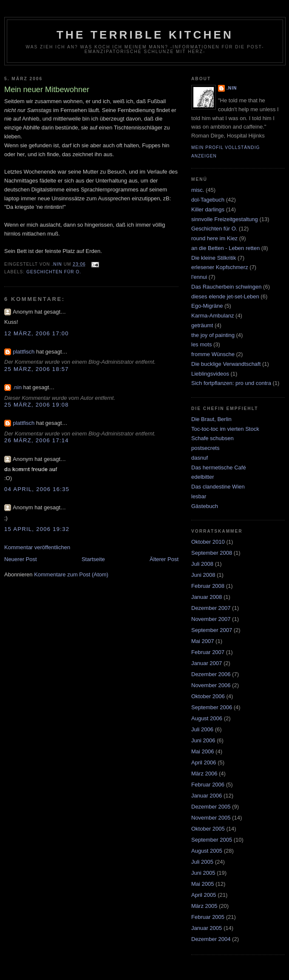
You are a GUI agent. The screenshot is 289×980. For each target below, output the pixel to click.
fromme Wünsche (213, 354)
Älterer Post (164, 559)
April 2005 (204, 895)
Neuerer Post (21, 559)
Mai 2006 (203, 751)
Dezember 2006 (211, 674)
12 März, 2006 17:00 (37, 333)
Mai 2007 (203, 641)
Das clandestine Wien (218, 487)
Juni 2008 (203, 575)
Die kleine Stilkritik (214, 258)
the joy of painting (213, 335)
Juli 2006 (202, 729)
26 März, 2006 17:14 (37, 440)
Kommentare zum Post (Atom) (71, 574)
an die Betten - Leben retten (225, 248)
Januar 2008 (207, 597)
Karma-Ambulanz (212, 316)
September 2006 (212, 707)
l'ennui (199, 277)
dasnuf (200, 458)
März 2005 (204, 906)
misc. (198, 190)
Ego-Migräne (207, 306)
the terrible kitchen (145, 35)
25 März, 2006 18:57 (37, 369)
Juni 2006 (203, 740)
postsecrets (205, 448)
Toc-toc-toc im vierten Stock (225, 429)
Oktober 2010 (208, 542)
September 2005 (212, 840)
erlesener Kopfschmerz (220, 267)
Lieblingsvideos (210, 374)
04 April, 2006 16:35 (37, 489)
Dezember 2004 (211, 939)
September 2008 (212, 553)
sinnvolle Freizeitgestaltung (225, 219)
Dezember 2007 (211, 608)
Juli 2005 (202, 862)
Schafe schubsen (212, 438)
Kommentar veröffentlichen (37, 547)
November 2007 (211, 619)
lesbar (199, 496)
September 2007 (212, 630)
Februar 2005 (208, 917)
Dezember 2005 (211, 807)
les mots (201, 344)
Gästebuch (205, 506)
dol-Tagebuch (208, 200)
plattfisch (24, 352)
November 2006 (211, 685)
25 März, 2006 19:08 (37, 405)
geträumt (202, 325)
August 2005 (207, 851)
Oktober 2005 (208, 829)
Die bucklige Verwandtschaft (226, 364)
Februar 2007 (208, 652)
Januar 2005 (207, 928)
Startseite (93, 559)
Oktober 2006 (208, 696)
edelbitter (203, 477)
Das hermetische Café (219, 468)
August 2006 (207, 718)
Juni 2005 (203, 873)
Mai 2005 (203, 884)
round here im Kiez (214, 238)
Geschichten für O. (54, 272)
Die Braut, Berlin (211, 419)
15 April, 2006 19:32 (37, 529)
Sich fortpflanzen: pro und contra (231, 383)
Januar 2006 (207, 796)
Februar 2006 (208, 785)
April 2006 (204, 762)
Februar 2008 (208, 586)
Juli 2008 (202, 564)
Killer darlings (208, 209)
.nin (17, 387)
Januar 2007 (207, 663)
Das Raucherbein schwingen (226, 287)
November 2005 (211, 818)
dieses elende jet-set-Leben (225, 296)
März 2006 (204, 774)
